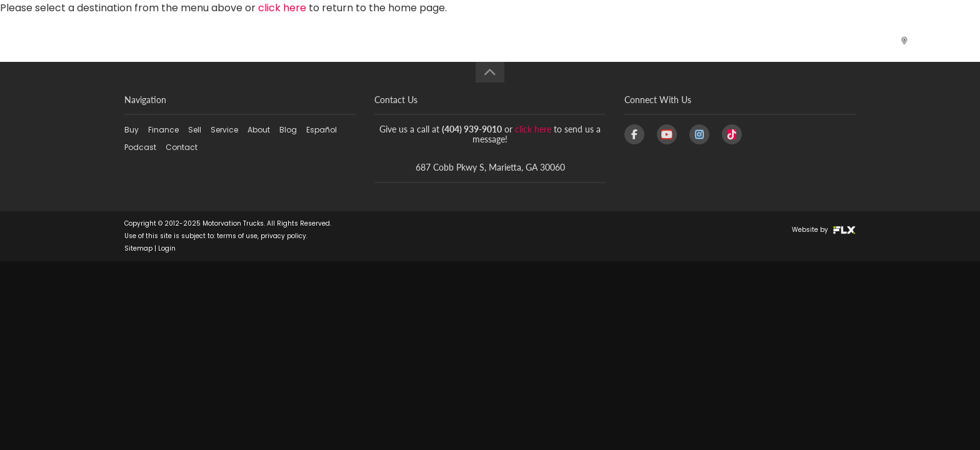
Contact (843, 40)
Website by (824, 230)
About (594, 40)
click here (533, 129)
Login (167, 248)
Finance (423, 40)
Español (705, 40)
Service (531, 40)
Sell (480, 40)
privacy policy (283, 236)
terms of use (237, 236)
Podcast (772, 40)
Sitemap (138, 248)
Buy (363, 40)
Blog (649, 40)
